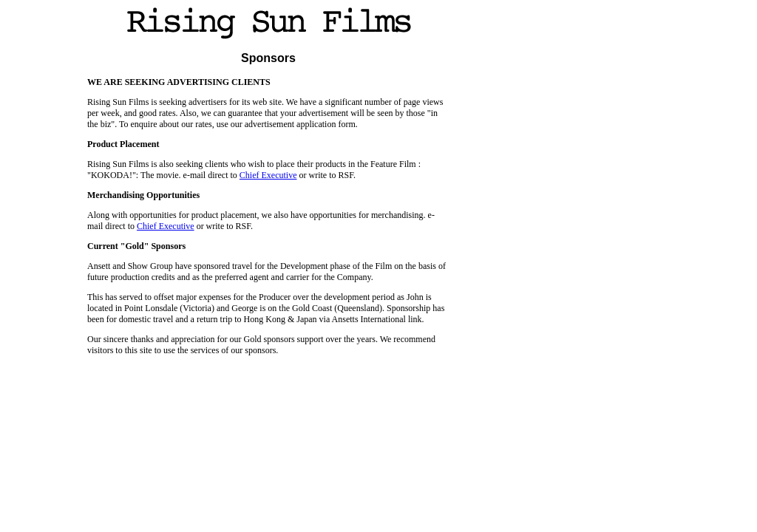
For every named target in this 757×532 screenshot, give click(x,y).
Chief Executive (268, 175)
